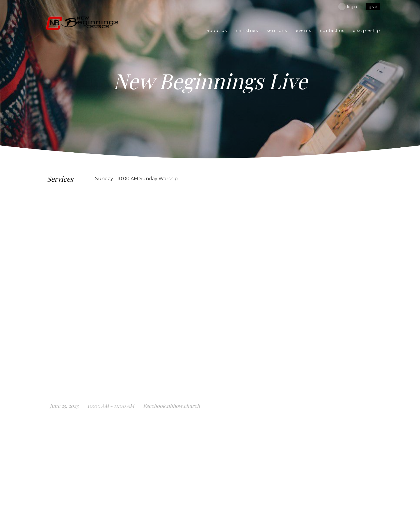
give (373, 7)
